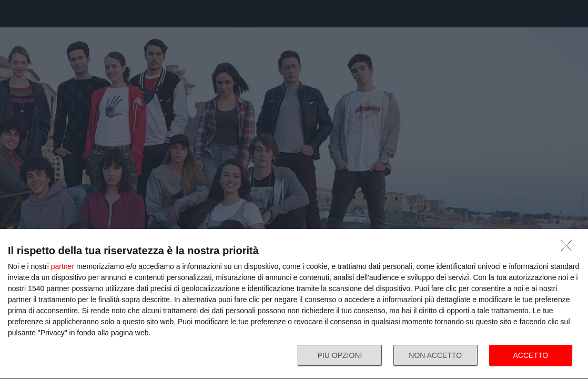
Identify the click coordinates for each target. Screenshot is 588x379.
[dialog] (294, 304)
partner (63, 266)
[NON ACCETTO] (569, 248)
